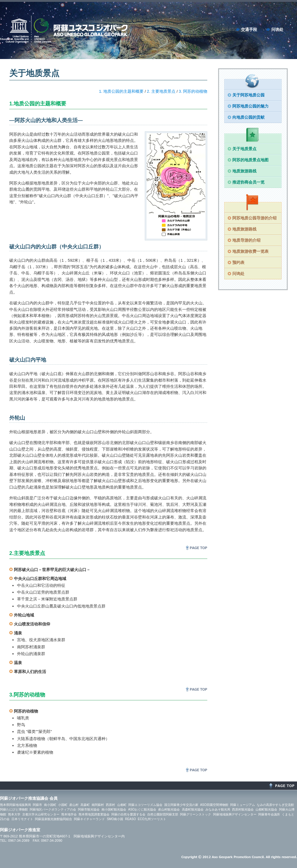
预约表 (238, 263)
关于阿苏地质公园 (248, 95)
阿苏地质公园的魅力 (250, 106)
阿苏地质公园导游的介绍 (254, 218)
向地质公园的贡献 (248, 117)
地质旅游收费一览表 (250, 251)
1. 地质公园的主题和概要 (121, 91)
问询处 (277, 30)
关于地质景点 (244, 149)
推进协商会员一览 (248, 182)
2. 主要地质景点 (161, 91)
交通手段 (249, 30)
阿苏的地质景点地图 (250, 160)
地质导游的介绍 (246, 240)
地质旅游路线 (244, 171)
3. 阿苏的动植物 (193, 91)
